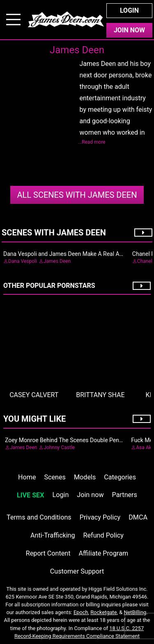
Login (129, 10)
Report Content (48, 553)
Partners (125, 495)
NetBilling (135, 612)
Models (85, 477)
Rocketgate (103, 612)
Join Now (129, 30)
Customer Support (77, 571)
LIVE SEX (30, 495)
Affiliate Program (103, 553)
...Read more (92, 142)
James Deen (77, 195)
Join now (90, 495)
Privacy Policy (100, 517)
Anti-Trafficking (53, 535)
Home (27, 477)
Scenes (55, 477)
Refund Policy (103, 535)
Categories (120, 477)
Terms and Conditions (39, 517)
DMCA (138, 517)
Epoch (81, 612)
